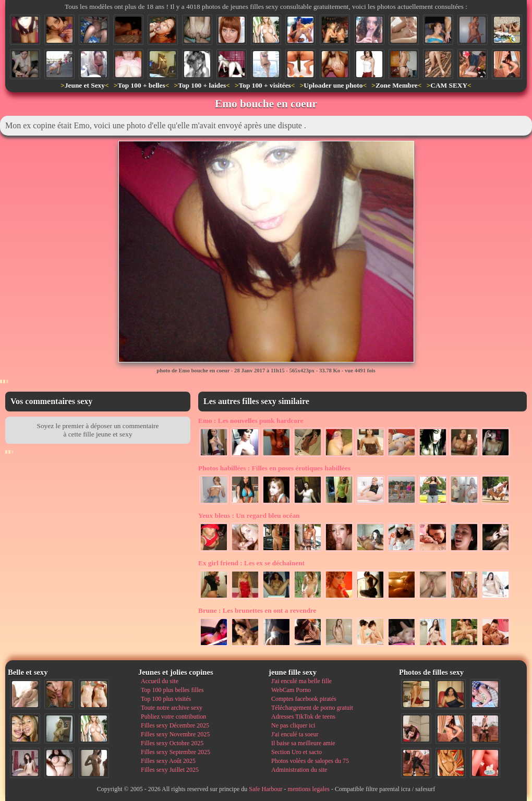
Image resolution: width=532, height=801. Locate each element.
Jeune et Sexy (85, 85)
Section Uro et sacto (297, 752)
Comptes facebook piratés (304, 699)
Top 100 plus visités (166, 699)
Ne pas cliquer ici (293, 725)
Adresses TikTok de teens (303, 717)
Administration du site (299, 770)
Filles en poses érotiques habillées (274, 468)
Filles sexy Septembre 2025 (176, 752)
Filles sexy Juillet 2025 (170, 770)
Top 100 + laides (202, 85)
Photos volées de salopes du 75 (310, 761)
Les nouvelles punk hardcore (251, 421)
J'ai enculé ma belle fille (301, 681)
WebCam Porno (291, 690)
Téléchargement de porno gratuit (312, 708)
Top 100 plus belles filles (172, 690)
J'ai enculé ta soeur (295, 734)
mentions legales (309, 789)
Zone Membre (397, 85)
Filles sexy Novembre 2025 (175, 734)
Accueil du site (160, 681)
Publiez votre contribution (173, 717)
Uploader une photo (333, 85)
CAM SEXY (449, 85)
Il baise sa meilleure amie (303, 743)
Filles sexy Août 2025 (168, 761)
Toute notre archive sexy (172, 708)
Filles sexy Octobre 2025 (172, 743)
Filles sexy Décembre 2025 (175, 725)
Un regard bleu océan (249, 515)
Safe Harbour (265, 789)
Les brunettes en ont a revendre (257, 610)
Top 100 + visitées (265, 85)
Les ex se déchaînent (251, 563)
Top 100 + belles (141, 85)
